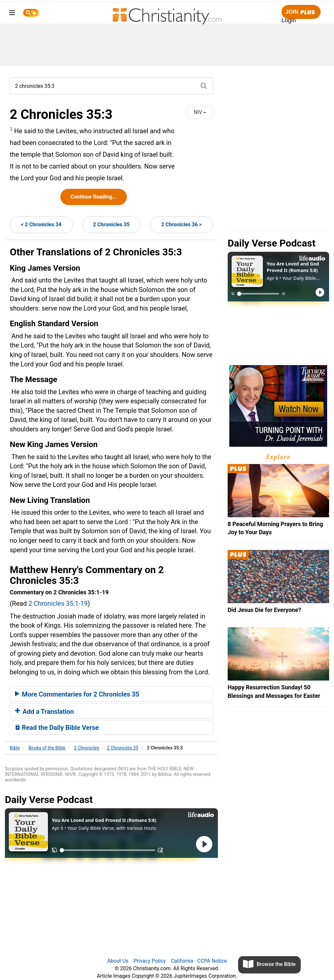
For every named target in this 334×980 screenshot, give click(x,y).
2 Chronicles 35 (111, 225)
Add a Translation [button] (45, 712)
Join (301, 12)
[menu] (12, 14)
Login (289, 20)
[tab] (111, 694)
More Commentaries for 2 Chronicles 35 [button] (77, 694)
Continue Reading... (93, 197)
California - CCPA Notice (199, 961)
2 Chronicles (87, 748)
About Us (118, 961)
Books (47, 748)
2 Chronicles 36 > (181, 225)
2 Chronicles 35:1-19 (58, 603)
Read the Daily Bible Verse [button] (57, 728)
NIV (200, 112)
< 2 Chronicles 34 (41, 225)
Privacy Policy (150, 961)
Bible (15, 748)
